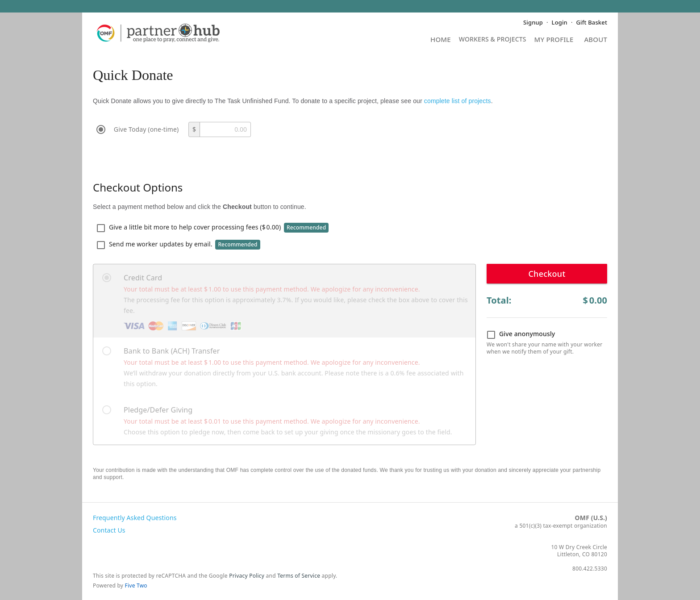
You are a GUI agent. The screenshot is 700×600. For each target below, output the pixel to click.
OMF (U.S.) (591, 518)
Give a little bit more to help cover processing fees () (212, 228)
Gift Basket (592, 22)
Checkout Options (138, 187)
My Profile (554, 40)
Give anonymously (521, 334)
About (596, 40)
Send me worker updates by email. (178, 245)
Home (441, 40)
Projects (493, 42)
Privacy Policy (247, 576)
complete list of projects (458, 101)
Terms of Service (299, 576)
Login (560, 22)
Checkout (547, 274)
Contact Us (109, 530)
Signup (533, 22)
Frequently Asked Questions (135, 518)
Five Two (136, 585)
